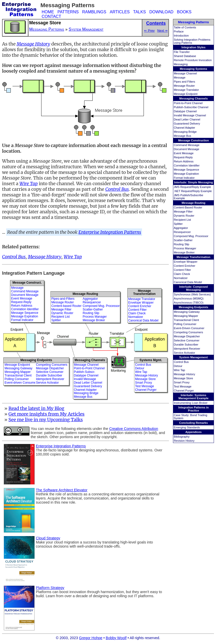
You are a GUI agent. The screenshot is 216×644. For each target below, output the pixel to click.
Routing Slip (181, 244)
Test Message (183, 386)
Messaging (181, 64)
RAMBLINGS (94, 12)
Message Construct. (27, 283)
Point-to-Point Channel (188, 103)
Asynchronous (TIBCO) (189, 303)
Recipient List (182, 220)
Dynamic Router (184, 216)
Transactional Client (186, 320)
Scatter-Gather (183, 240)
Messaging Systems (194, 69)
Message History (184, 374)
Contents (156, 23)
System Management (193, 357)
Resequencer (182, 232)
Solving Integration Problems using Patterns (192, 41)
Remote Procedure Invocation (193, 60)
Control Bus (181, 362)
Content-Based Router (188, 207)
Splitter (178, 224)
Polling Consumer (185, 324)
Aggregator (181, 228)
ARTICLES (120, 12)
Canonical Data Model (188, 282)
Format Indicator (184, 178)
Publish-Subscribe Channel (191, 107)
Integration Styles (193, 47)
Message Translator (186, 90)
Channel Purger (184, 391)
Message (180, 77)
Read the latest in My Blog (36, 408)
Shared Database (185, 56)
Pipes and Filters (184, 82)
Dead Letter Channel (187, 119)
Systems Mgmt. (151, 360)
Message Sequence (186, 170)
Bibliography (182, 437)
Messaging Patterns (194, 22)
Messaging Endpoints (193, 307)
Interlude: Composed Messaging (193, 288)
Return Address (184, 161)
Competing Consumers (188, 332)
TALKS (139, 12)
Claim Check (182, 274)
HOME (48, 12)
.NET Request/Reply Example (193, 191)
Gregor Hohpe (91, 638)
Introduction (181, 36)
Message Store (183, 378)
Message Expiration (186, 174)
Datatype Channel (185, 111)
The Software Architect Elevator (62, 490)
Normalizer (181, 278)
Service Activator (184, 353)
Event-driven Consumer (21, 383)
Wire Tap (179, 370)
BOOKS (184, 12)
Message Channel (185, 73)
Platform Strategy (50, 588)
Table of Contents (185, 27)
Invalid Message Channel (190, 115)
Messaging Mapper (186, 316)
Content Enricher (185, 266)
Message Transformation (193, 257)
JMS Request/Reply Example (192, 187)
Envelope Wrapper (186, 262)
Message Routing (194, 203)
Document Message (187, 149)
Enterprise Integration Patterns (110, 232)
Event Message (184, 153)
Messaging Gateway (187, 312)
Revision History (184, 441)
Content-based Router (66, 306)
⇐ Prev (149, 31)
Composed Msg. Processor (191, 236)
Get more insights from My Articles (46, 414)
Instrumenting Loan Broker (191, 403)
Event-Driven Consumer (189, 328)
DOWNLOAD (161, 12)
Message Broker (184, 252)
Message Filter (183, 212)
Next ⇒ (163, 31)
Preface (179, 31)
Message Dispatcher (187, 336)
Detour (178, 366)
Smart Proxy (182, 382)
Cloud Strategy (48, 538)
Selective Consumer (187, 340)
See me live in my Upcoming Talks (46, 420)
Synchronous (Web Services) (192, 294)
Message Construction (193, 140)
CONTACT (51, 16)
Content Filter (182, 270)
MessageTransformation (144, 292)
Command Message (187, 145)
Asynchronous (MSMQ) (189, 298)
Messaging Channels (193, 98)
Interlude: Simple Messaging (193, 182)
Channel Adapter (184, 128)
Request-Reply (183, 157)
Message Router (184, 86)
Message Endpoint (186, 94)
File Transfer (182, 52)
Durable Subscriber (186, 345)
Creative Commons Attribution (134, 429)
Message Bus (182, 136)
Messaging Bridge (185, 132)
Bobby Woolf (116, 638)
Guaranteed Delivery (187, 124)
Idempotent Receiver (187, 349)
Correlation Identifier (187, 165)
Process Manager (185, 248)
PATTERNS (68, 12)
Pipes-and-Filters (63, 299)
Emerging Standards (187, 427)
